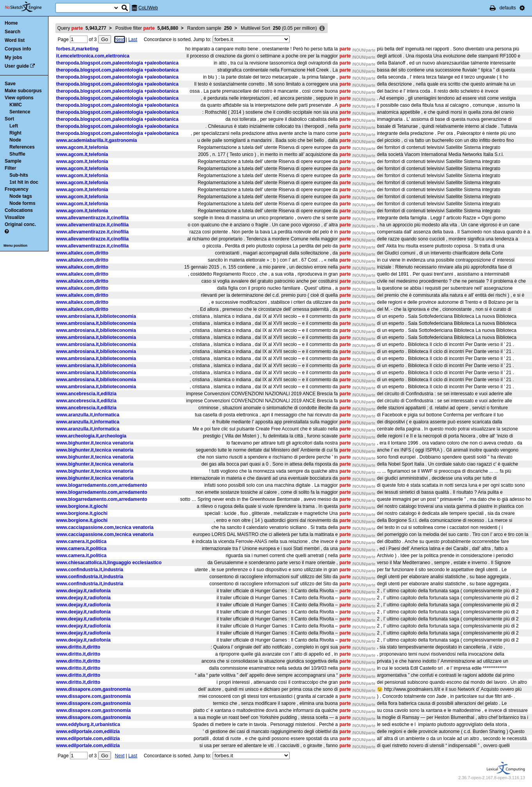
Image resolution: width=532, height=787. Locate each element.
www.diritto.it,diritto (78, 647)
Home (11, 23)
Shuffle (17, 154)
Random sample (210, 28)
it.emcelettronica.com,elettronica (93, 56)
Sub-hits (19, 175)
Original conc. (20, 224)
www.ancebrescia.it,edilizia (86, 394)
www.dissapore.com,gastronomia (94, 689)
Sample (13, 161)
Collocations (19, 210)
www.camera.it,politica (82, 541)
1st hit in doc (24, 182)
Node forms (22, 203)
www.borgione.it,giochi (82, 506)
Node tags (21, 196)
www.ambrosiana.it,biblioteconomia (96, 316)
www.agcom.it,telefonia (82, 147)
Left (14, 126)
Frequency (17, 189)
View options (19, 98)
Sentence (20, 112)
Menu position (15, 246)
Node (15, 140)
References (22, 147)
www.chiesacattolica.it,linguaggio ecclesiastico (109, 563)
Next (120, 39)
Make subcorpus (23, 91)
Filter (10, 168)
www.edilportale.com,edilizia (88, 731)
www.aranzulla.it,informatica (88, 415)
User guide (17, 66)
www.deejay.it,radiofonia (83, 591)
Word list (15, 40)
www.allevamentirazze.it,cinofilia (93, 218)
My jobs (13, 57)
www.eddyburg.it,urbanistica (88, 724)
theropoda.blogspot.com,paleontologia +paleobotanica (117, 63)
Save (10, 84)
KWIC (16, 105)
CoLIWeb (148, 8)
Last (133, 39)
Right (15, 133)
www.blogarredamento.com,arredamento (102, 485)
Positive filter (147, 28)
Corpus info (18, 49)
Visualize (15, 217)
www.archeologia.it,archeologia (91, 436)
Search (13, 32)
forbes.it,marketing (77, 49)
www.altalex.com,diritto (82, 253)
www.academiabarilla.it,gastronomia (97, 140)
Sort (9, 119)
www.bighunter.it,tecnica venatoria (95, 443)
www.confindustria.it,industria (90, 570)
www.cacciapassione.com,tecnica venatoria (105, 527)
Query (82, 28)
